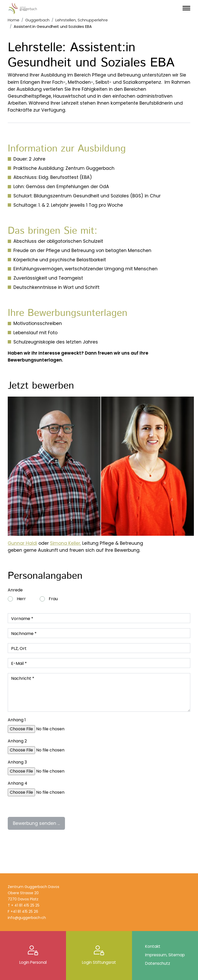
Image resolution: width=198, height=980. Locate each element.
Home (14, 20)
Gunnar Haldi (22, 543)
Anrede (15, 590)
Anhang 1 (17, 720)
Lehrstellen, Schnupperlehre (82, 20)
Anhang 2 (17, 741)
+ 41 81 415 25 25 (25, 905)
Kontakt (153, 946)
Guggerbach (37, 20)
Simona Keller (65, 543)
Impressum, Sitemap (165, 955)
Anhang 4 (18, 783)
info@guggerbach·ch (27, 918)
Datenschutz (158, 963)
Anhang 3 (17, 762)
